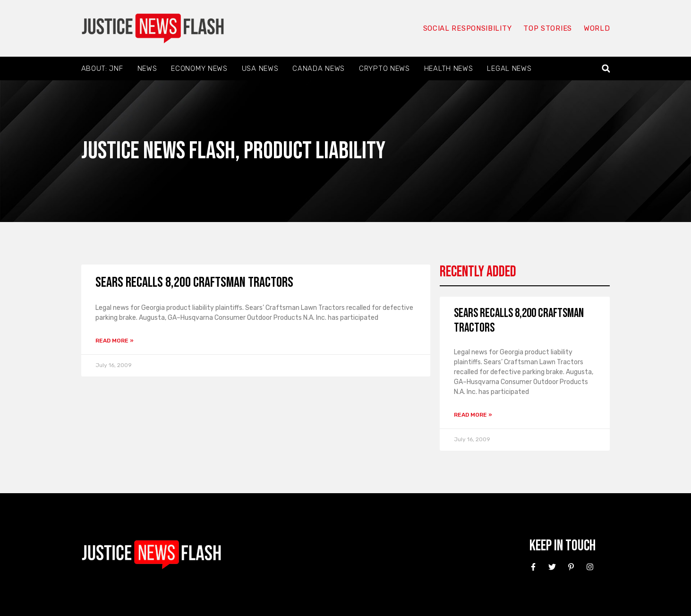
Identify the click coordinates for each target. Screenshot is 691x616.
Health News (449, 68)
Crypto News (384, 68)
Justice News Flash (158, 151)
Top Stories (548, 28)
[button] (606, 69)
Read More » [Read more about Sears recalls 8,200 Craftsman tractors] (115, 341)
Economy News (199, 68)
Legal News (509, 68)
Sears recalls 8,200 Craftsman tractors (194, 282)
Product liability (315, 151)
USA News (260, 68)
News (147, 68)
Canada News (319, 68)
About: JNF (102, 68)
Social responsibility (468, 28)
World (597, 28)
